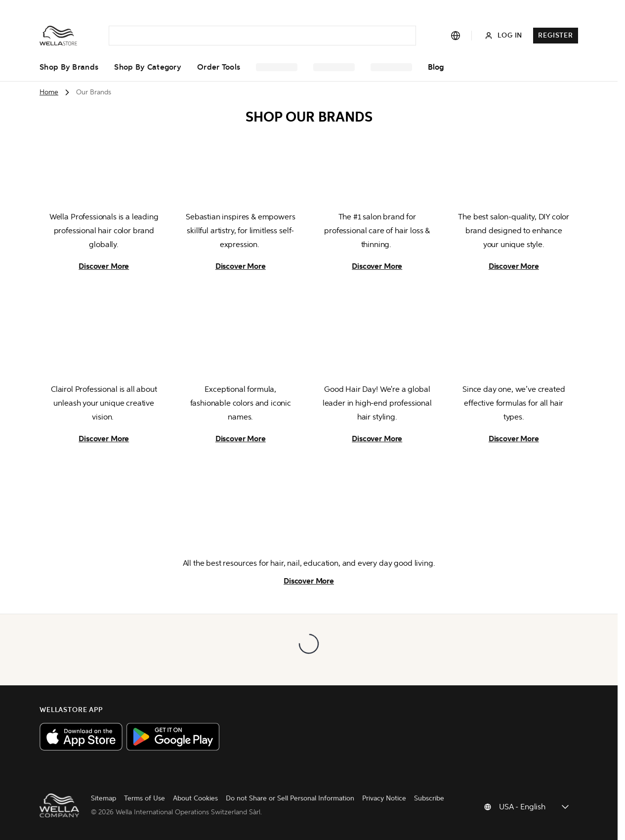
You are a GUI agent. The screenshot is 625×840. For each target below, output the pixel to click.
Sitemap (92, 801)
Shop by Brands (69, 67)
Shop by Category (148, 67)
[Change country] (535, 808)
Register (556, 35)
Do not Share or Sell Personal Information (278, 801)
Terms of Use (133, 801)
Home (49, 92)
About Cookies (184, 801)
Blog (436, 67)
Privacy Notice (372, 801)
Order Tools (219, 67)
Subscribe (417, 801)
